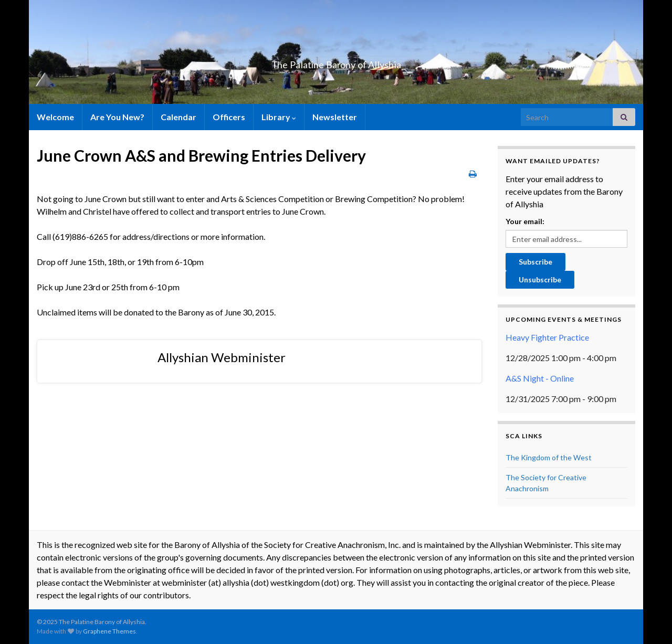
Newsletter (335, 117)
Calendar (178, 117)
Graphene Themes (109, 631)
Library (279, 117)
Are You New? (117, 117)
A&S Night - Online (540, 378)
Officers (229, 117)
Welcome (55, 117)
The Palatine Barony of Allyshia (336, 62)
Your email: (525, 221)
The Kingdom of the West (549, 457)
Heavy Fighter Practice (547, 337)
